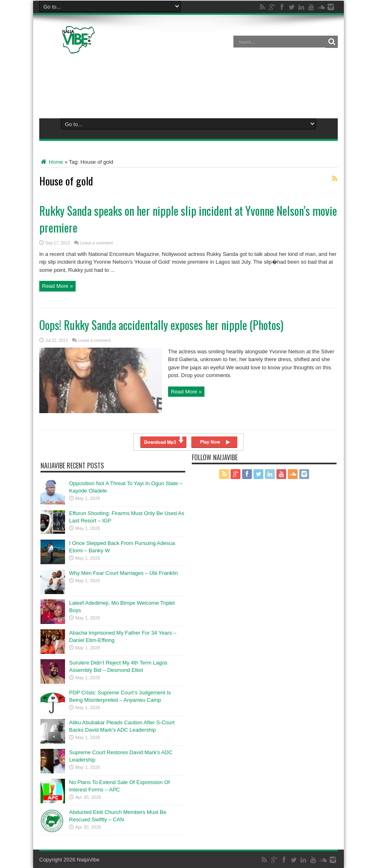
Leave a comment (96, 243)
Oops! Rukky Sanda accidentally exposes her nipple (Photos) (161, 325)
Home (51, 162)
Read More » (57, 286)
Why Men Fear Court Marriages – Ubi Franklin (123, 573)
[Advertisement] (188, 84)
